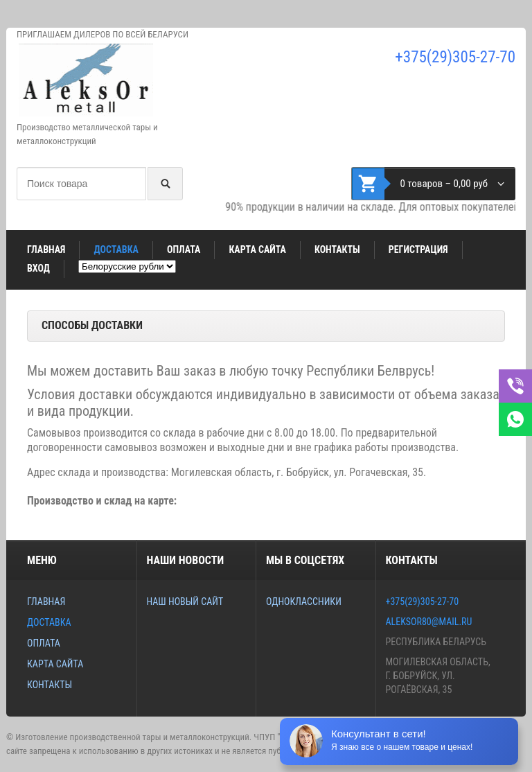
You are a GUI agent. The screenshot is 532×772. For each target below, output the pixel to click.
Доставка (116, 249)
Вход (38, 268)
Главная (46, 249)
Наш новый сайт (185, 602)
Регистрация (418, 249)
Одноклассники (304, 602)
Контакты (337, 249)
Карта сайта (257, 249)
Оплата (184, 249)
